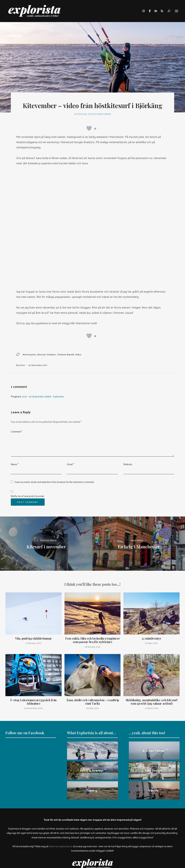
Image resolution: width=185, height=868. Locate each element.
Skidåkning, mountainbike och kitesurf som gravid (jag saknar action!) (152, 702)
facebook (150, 11)
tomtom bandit (66, 354)
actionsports (29, 354)
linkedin (156, 11)
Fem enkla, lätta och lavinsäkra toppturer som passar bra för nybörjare (93, 640)
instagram (143, 11)
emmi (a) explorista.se (61, 846)
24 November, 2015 (33, 708)
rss (162, 11)
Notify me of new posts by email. (28, 496)
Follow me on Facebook (25, 733)
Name (15, 464)
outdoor (51, 354)
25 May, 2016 (93, 708)
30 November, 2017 (38, 365)
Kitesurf (42, 354)
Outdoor (80, 114)
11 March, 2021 (152, 708)
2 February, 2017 (34, 643)
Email (71, 464)
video (78, 354)
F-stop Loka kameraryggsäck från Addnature (33, 702)
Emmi (22, 365)
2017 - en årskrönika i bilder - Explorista (43, 396)
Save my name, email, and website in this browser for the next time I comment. (55, 482)
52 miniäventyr (151, 638)
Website (128, 464)
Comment (17, 431)
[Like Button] (89, 128)
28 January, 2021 (93, 647)
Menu (177, 11)
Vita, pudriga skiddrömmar (34, 638)
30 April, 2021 (151, 643)
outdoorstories (99, 114)
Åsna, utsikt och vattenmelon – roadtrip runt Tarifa (93, 702)
